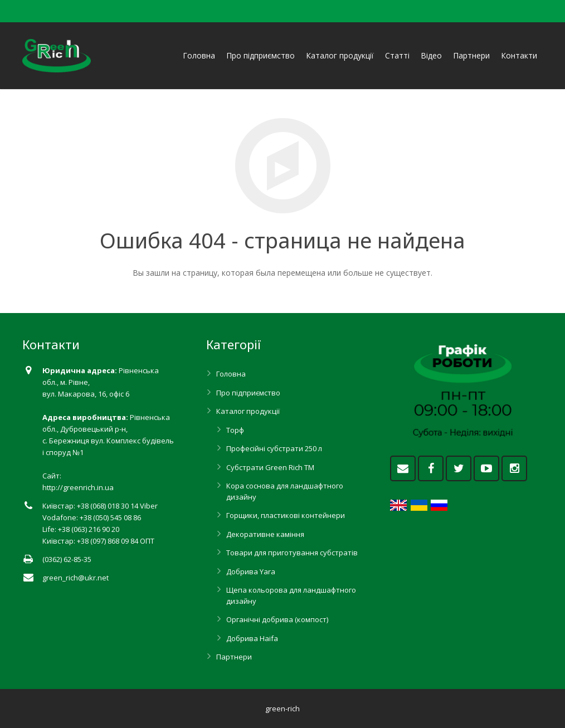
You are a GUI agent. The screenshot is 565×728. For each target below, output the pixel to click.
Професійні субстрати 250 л (274, 448)
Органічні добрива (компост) (277, 619)
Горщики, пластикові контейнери (286, 515)
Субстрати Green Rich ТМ (270, 467)
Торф (235, 430)
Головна (231, 374)
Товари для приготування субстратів (292, 553)
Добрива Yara (251, 571)
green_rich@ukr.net (76, 578)
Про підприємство (248, 393)
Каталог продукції (248, 411)
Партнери (234, 657)
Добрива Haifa (252, 638)
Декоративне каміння (265, 534)
